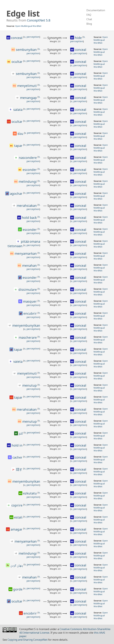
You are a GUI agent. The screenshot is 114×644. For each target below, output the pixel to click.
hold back (30, 218)
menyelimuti (27, 86)
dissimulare (28, 290)
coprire (17, 505)
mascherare (28, 337)
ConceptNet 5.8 (39, 20)
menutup (30, 385)
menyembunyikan (26, 325)
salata (18, 110)
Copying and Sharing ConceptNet (28, 640)
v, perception (32, 37)
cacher (18, 457)
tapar (19, 146)
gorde (18, 589)
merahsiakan (27, 206)
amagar (17, 529)
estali (19, 517)
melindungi (28, 182)
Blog (89, 24)
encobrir (31, 613)
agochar (17, 194)
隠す (20, 469)
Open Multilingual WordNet (28, 26)
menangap (29, 98)
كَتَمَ (21, 434)
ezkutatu (30, 493)
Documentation (96, 10)
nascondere (28, 158)
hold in (17, 445)
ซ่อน (21, 134)
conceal (17, 38)
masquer (30, 301)
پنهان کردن (17, 566)
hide (79, 38)
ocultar (17, 62)
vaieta (18, 362)
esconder (30, 170)
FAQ (89, 15)
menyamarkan (26, 253)
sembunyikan (27, 50)
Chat (89, 19)
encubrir (31, 313)
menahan (30, 266)
